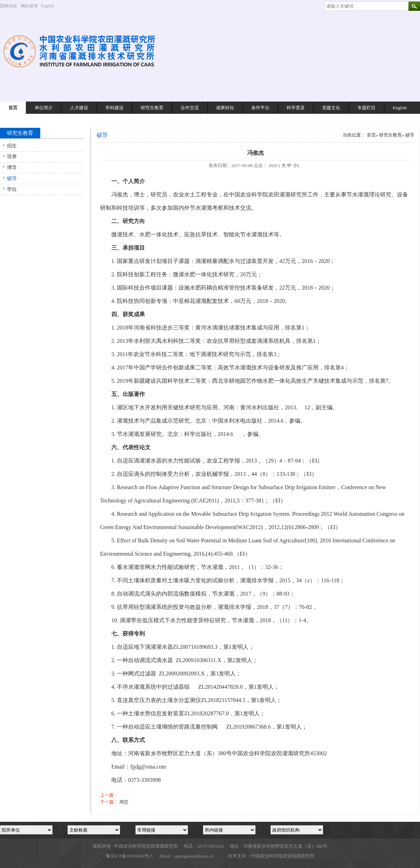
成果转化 (225, 108)
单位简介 (44, 108)
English (50, 6)
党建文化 (331, 108)
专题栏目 (366, 108)
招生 (12, 146)
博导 (12, 168)
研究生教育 (152, 108)
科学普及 (296, 108)
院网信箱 (8, 6)
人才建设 (79, 108)
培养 (12, 157)
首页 (13, 108)
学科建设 (114, 108)
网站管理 (29, 6)
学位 (12, 189)
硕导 (12, 178)
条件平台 (260, 108)
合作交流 (190, 108)
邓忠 (124, 802)
